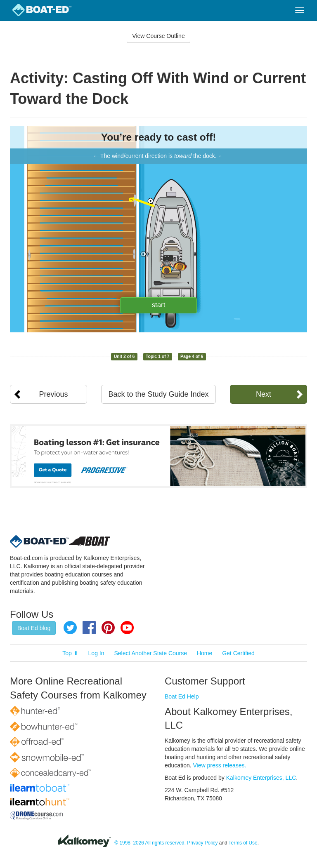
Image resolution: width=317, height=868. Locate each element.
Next (264, 394)
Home (205, 653)
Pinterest (108, 628)
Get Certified (238, 653)
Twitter (70, 628)
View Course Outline (158, 36)
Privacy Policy (202, 843)
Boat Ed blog (34, 628)
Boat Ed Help (182, 696)
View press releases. (220, 765)
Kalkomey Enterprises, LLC (261, 778)
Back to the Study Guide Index (158, 394)
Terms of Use (243, 843)
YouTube (127, 628)
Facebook (89, 628)
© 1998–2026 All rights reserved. (150, 843)
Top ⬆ (70, 653)
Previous (54, 394)
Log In (96, 653)
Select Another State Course (150, 653)
